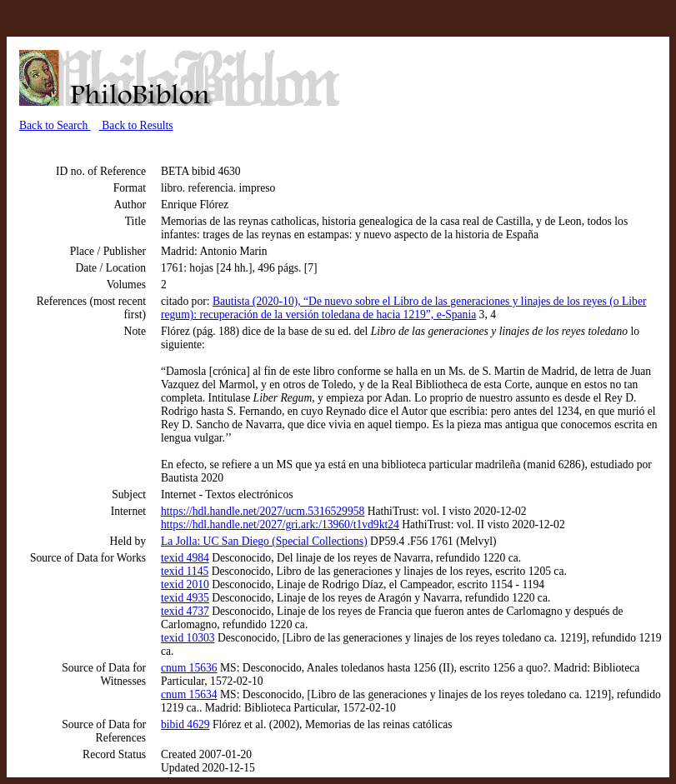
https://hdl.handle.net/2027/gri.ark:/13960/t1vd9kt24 (280, 524)
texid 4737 (185, 611)
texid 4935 (185, 598)
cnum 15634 (189, 694)
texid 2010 (185, 584)
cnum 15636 (189, 668)
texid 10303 (188, 638)
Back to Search (55, 125)
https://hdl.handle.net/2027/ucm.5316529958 (263, 511)
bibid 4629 (185, 724)
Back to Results (136, 125)
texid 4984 (185, 558)
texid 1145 (185, 571)
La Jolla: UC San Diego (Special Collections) (264, 541)
